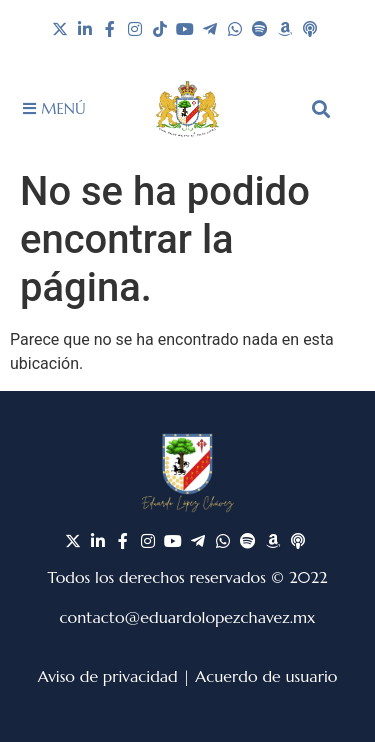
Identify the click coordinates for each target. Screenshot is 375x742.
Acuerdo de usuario (266, 676)
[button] (321, 109)
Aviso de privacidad (108, 676)
